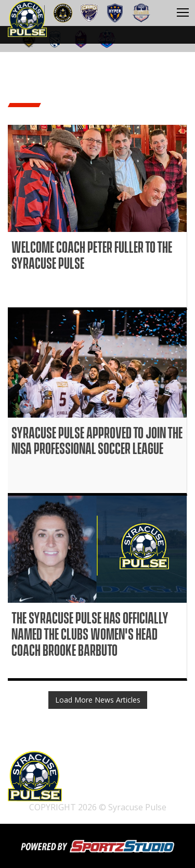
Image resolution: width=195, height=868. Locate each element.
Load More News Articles (98, 700)
